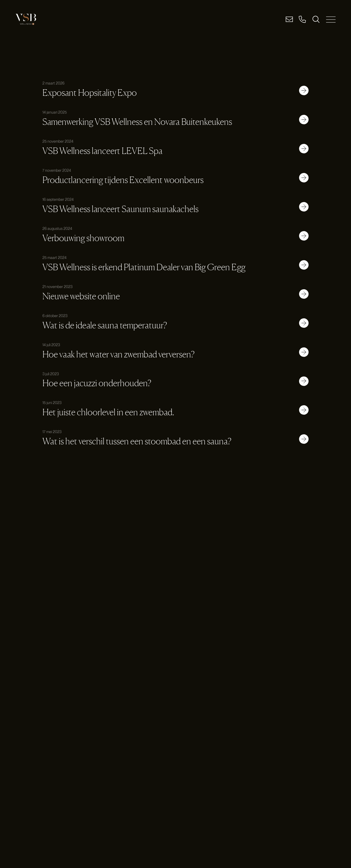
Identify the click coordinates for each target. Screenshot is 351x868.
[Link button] (304, 90)
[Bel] (302, 19)
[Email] (289, 19)
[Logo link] (26, 19)
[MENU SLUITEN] (331, 19)
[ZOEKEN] (316, 19)
